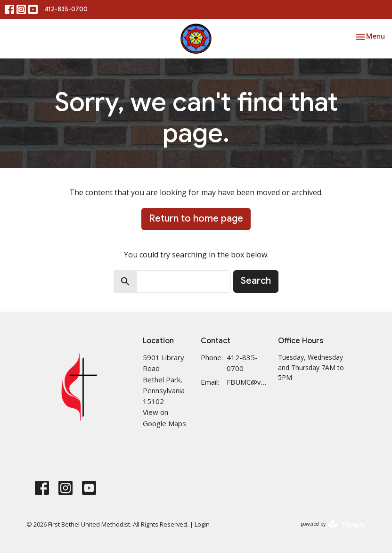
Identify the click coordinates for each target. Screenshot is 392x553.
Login (202, 524)
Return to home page (196, 219)
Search (256, 281)
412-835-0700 (66, 9)
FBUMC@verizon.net (248, 382)
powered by (333, 524)
